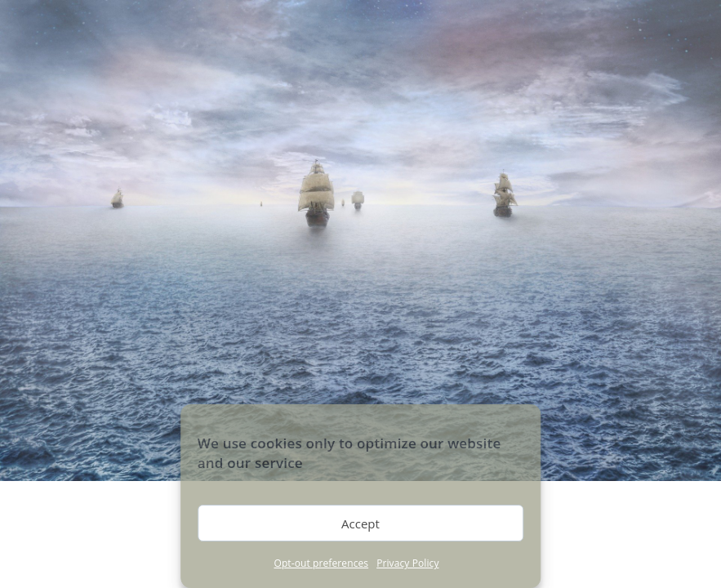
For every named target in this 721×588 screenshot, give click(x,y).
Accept (360, 523)
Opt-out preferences (321, 563)
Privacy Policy (407, 563)
